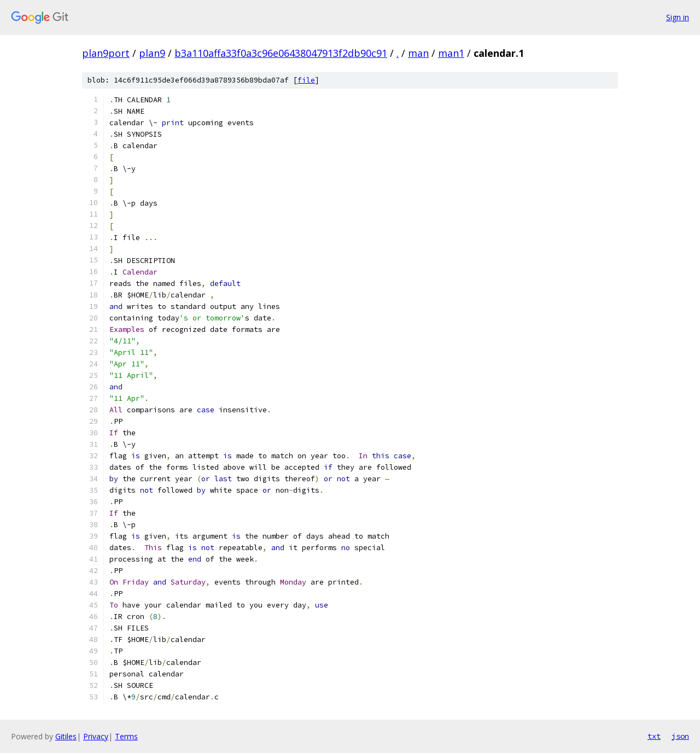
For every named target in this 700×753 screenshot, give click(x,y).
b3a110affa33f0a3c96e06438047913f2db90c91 (281, 53)
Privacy (96, 736)
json (680, 736)
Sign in (678, 17)
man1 (451, 53)
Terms (126, 736)
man (418, 53)
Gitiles (66, 736)
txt (654, 736)
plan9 (152, 53)
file (306, 80)
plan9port (106, 53)
